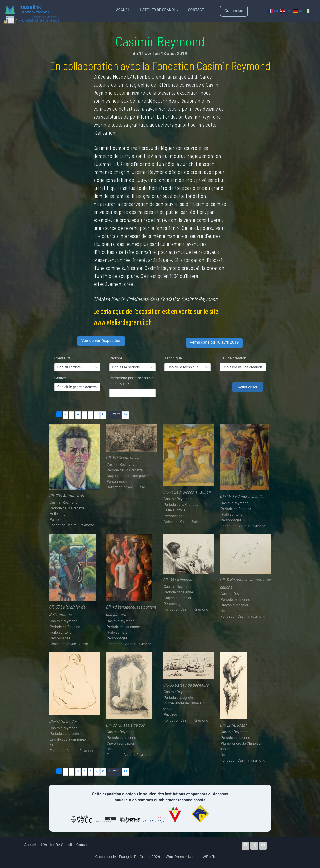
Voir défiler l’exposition (101, 340)
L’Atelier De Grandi (56, 845)
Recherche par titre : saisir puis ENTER (131, 381)
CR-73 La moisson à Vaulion (187, 492)
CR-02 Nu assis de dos (125, 725)
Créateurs (63, 358)
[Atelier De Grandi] (31, 19)
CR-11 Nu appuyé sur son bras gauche (245, 583)
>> (126, 414)
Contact (196, 10)
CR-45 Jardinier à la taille (241, 496)
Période (116, 358)
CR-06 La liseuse (177, 580)
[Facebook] (246, 846)
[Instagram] (263, 846)
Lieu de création (233, 358)
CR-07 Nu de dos (63, 721)
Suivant (114, 414)
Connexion (234, 11)
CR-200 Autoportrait (66, 495)
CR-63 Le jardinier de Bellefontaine (67, 610)
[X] (254, 846)
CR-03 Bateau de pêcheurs (186, 685)
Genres (60, 378)
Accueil (123, 10)
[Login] (252, 11)
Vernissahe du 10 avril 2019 (214, 342)
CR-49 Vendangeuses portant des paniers (131, 610)
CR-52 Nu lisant (233, 725)
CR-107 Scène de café (124, 457)
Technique (173, 358)
